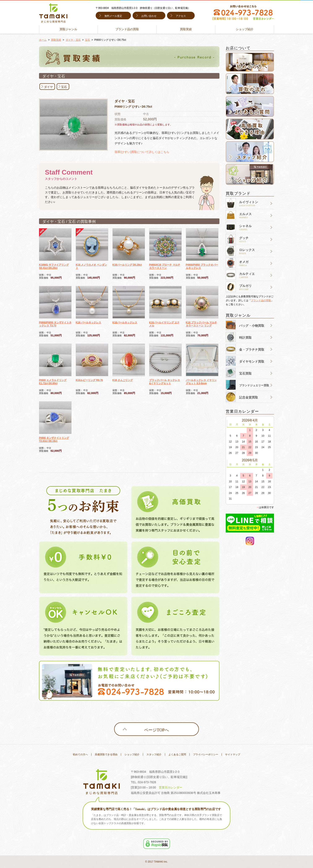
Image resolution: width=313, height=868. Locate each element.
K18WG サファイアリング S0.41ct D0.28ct (54, 266)
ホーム (43, 40)
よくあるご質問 (177, 754)
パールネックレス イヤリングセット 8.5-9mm (201, 382)
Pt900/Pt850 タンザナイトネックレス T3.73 (55, 324)
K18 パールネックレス (88, 322)
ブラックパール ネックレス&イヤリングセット (165, 382)
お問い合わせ (149, 16)
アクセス (181, 16)
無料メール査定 (113, 16)
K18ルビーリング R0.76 (89, 380)
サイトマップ (233, 754)
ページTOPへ (156, 730)
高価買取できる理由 (106, 754)
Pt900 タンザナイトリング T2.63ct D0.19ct (54, 439)
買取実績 (186, 29)
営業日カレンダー (171, 787)
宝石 (87, 40)
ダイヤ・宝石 (73, 40)
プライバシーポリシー (206, 754)
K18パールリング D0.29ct (127, 265)
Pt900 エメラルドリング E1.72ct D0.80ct (53, 382)
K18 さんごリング (123, 380)
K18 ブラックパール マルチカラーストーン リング (201, 324)
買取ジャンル (68, 29)
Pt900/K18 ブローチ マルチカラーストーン (165, 266)
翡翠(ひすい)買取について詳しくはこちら (142, 152)
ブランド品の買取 (127, 29)
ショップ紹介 (245, 29)
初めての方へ (80, 754)
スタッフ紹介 (154, 754)
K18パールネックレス (125, 322)
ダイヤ (48, 87)
